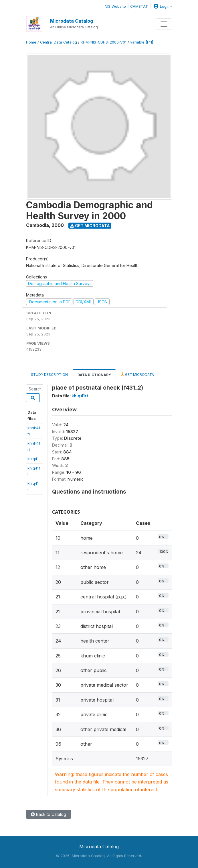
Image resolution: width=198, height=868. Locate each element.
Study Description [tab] (49, 375)
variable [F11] (142, 42)
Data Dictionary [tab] (94, 375)
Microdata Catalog (72, 21)
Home (31, 42)
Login (161, 6)
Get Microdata (90, 226)
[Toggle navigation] (164, 24)
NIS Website (115, 6)
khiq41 (33, 459)
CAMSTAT (139, 6)
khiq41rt (80, 396)
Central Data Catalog (59, 42)
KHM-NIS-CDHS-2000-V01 (104, 42)
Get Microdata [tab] (137, 374)
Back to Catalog (48, 814)
